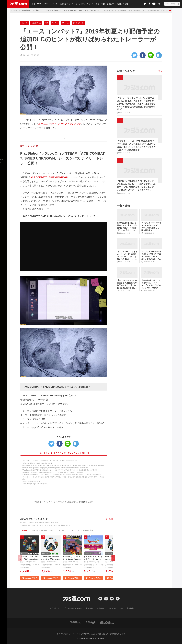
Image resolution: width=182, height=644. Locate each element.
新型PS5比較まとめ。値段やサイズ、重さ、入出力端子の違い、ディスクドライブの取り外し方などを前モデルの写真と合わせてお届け (127, 227)
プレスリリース (94, 10)
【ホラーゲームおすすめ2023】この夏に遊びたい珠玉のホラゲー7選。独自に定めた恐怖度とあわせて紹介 (127, 284)
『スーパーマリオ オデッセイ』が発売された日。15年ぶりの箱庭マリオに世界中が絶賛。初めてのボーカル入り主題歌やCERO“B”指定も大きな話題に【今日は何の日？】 (136, 104)
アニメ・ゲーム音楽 (85, 531)
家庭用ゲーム (57, 10)
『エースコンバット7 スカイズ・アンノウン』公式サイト (64, 453)
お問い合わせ (59, 609)
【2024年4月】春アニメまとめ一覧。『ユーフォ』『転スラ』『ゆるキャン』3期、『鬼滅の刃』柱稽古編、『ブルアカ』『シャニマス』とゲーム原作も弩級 (151, 284)
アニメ (71, 531)
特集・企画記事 (106, 4)
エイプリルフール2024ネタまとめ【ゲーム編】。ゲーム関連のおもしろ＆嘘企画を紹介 (151, 227)
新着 (33, 4)
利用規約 (89, 609)
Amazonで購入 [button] (30, 579)
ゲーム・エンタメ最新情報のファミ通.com (26, 10)
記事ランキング (126, 71)
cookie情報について (113, 609)
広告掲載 (126, 609)
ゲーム (25, 531)
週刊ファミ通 (120, 4)
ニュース (89, 4)
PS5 (45, 4)
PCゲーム (53, 4)
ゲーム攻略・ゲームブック (42, 531)
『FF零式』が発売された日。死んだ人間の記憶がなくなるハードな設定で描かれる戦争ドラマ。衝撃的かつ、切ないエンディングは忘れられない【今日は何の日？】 (136, 186)
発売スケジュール (66, 4)
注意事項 (99, 609)
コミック (60, 531)
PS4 (66, 10)
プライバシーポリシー (75, 609)
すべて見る (110, 519)
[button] (113, 558)
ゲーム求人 (79, 4)
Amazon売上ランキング (34, 519)
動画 (96, 4)
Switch (39, 4)
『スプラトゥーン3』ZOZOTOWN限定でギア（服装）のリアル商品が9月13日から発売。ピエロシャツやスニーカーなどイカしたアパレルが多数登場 (136, 145)
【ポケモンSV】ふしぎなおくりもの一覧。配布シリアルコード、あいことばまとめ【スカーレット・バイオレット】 (127, 255)
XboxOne (73, 10)
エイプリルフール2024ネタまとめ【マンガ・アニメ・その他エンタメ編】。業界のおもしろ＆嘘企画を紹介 (151, 255)
